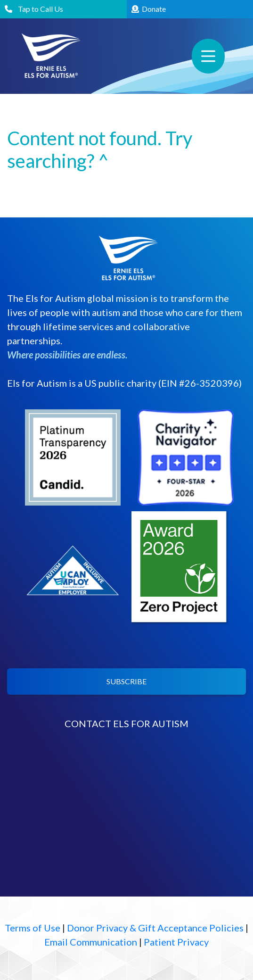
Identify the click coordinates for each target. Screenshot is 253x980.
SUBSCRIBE (126, 681)
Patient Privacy (176, 942)
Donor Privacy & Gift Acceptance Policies (155, 928)
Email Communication (91, 942)
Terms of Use (33, 928)
